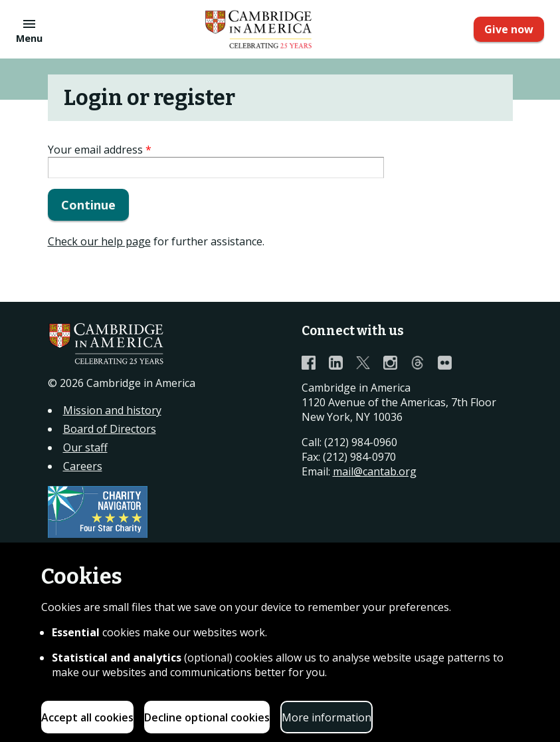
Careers (83, 466)
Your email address (100, 150)
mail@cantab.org (375, 471)
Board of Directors (110, 429)
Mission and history (112, 410)
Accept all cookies (87, 717)
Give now (509, 29)
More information (327, 717)
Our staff (85, 447)
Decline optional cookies (207, 717)
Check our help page (99, 241)
